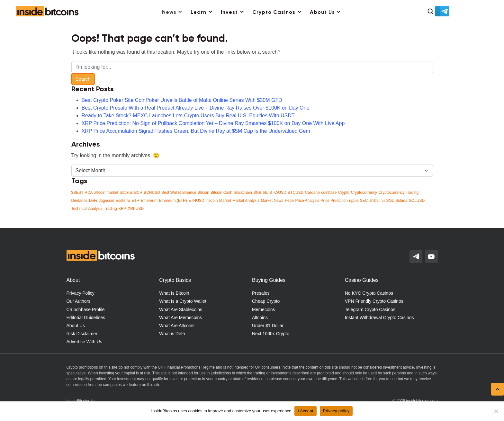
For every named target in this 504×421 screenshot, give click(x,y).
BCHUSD (152, 193)
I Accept (305, 411)
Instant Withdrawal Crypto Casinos (379, 318)
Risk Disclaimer (82, 334)
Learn (198, 13)
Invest (229, 13)
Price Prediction (334, 201)
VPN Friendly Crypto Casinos (374, 301)
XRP (122, 209)
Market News (272, 201)
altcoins (126, 193)
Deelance (80, 201)
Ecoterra (123, 201)
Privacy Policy (81, 293)
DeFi (93, 201)
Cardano (312, 193)
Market (225, 201)
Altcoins (260, 318)
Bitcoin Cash (221, 193)
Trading (110, 209)
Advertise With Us (84, 342)
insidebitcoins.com (422, 401)
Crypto (344, 193)
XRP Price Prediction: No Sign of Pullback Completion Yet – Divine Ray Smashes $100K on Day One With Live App (213, 123)
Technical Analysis (87, 209)
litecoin (212, 201)
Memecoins (264, 309)
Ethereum (149, 201)
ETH (135, 201)
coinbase (329, 193)
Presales (261, 293)
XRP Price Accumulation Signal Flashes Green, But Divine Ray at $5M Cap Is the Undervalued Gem (196, 131)
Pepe (289, 201)
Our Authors (79, 301)
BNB (257, 193)
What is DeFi (172, 334)
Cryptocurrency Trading (398, 193)
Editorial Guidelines (86, 318)
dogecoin (106, 201)
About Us (322, 13)
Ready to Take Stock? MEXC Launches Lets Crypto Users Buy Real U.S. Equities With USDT (188, 116)
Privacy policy (336, 411)
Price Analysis (307, 201)
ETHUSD (196, 201)
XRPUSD (136, 209)
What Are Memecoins (180, 318)
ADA (89, 193)
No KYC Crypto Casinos (369, 293)
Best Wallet (171, 193)
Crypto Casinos (274, 13)
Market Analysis (246, 201)
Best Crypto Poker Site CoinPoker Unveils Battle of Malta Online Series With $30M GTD (182, 100)
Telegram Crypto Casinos (370, 309)
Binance (189, 193)
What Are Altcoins (177, 326)
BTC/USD (278, 193)
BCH (138, 193)
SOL (390, 201)
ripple (354, 201)
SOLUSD (417, 201)
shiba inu (377, 201)
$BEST (77, 193)
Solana (401, 201)
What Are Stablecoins (181, 309)
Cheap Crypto (266, 301)
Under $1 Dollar (268, 326)
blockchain (243, 193)
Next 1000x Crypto (271, 334)
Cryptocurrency (364, 193)
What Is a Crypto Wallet (183, 301)
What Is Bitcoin (174, 293)
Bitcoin (203, 193)
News (169, 13)
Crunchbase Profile (86, 309)
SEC (364, 201)
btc (265, 193)
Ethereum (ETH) (173, 201)
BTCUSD (296, 193)
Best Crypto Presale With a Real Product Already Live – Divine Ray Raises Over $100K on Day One (196, 108)
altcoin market (106, 193)
